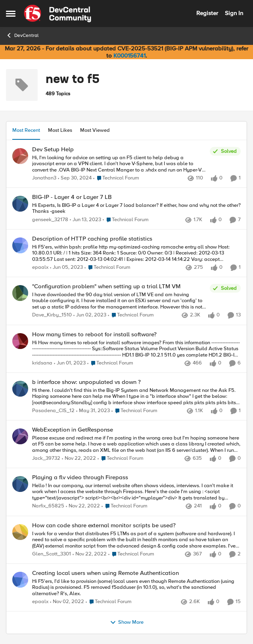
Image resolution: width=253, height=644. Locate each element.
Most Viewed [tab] (95, 130)
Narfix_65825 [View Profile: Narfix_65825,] (48, 506)
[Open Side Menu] (11, 13)
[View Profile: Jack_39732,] (20, 436)
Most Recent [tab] (26, 130)
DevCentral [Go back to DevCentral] (22, 35)
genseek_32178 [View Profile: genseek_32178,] (50, 220)
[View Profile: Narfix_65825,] (20, 484)
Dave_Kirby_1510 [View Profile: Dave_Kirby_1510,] (52, 315)
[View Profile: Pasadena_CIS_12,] (20, 389)
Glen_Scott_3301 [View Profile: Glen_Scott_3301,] (52, 554)
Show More (127, 623)
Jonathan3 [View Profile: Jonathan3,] (44, 178)
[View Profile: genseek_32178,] (20, 204)
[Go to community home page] (57, 13)
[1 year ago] (75, 178)
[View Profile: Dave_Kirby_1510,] (20, 293)
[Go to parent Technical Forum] (116, 178)
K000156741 (129, 56)
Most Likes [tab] (60, 130)
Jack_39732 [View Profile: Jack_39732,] (46, 459)
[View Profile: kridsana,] (20, 341)
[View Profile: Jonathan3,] (20, 156)
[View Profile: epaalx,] (20, 245)
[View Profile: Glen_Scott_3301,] (20, 532)
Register (207, 13)
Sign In (234, 13)
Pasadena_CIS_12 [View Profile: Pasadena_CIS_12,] (53, 411)
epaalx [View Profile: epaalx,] (40, 267)
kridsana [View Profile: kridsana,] (42, 363)
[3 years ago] (85, 220)
